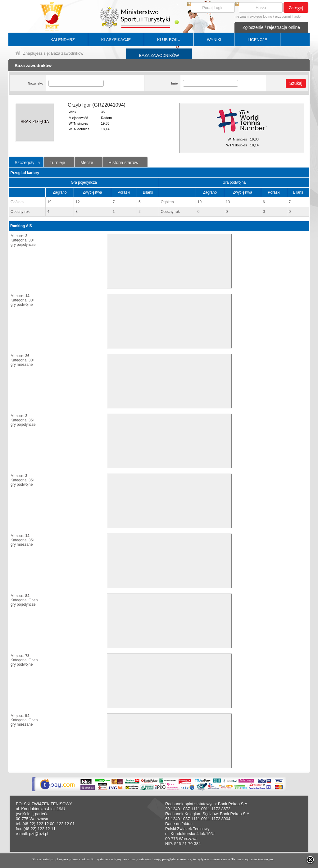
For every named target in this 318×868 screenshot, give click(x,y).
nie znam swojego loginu (253, 16)
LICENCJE (257, 40)
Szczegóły (25, 163)
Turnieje (57, 163)
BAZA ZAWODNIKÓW (159, 55)
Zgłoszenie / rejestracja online (271, 27)
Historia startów (123, 163)
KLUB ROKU (169, 40)
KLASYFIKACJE (116, 40)
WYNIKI (214, 40)
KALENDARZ (63, 40)
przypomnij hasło (288, 16)
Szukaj (296, 83)
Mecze (87, 163)
